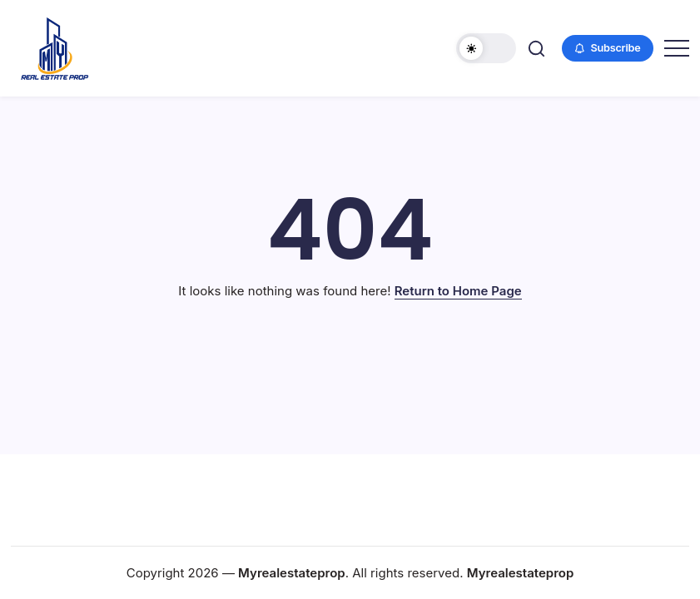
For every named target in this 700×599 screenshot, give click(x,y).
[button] (486, 48)
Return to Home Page (458, 291)
